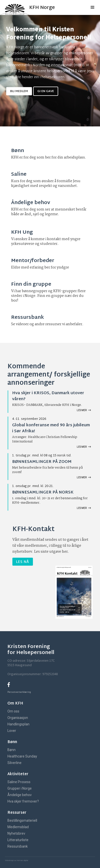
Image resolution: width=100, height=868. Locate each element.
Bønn (12, 750)
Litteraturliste (18, 840)
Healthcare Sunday (22, 756)
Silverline (14, 763)
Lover (12, 731)
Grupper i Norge (20, 788)
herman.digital (22, 860)
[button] (93, 7)
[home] (37, 7)
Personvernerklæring (19, 692)
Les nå (23, 562)
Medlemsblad (18, 827)
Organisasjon (18, 718)
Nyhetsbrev (16, 833)
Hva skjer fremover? (23, 801)
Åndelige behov (20, 795)
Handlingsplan (18, 724)
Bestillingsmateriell (22, 820)
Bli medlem (19, 91)
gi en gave (46, 91)
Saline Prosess (19, 782)
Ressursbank (18, 846)
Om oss (13, 711)
